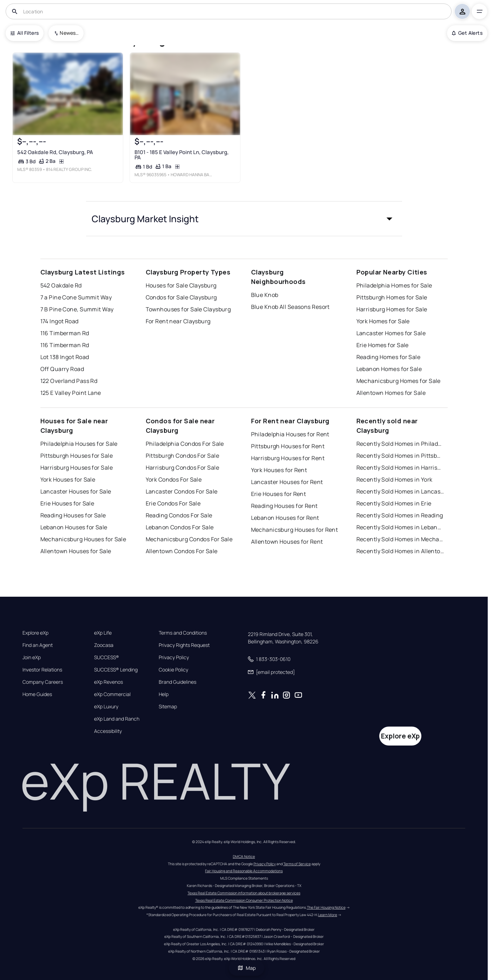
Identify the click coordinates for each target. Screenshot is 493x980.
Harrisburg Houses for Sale (77, 468)
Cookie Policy (173, 670)
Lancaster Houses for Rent (287, 482)
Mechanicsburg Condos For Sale (189, 539)
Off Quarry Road (62, 369)
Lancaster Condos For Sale (182, 491)
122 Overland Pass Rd (69, 381)
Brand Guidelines (178, 682)
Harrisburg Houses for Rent (288, 458)
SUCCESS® (107, 657)
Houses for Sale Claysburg (181, 285)
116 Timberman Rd (65, 333)
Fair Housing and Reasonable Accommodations (244, 871)
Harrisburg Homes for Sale (392, 309)
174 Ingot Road (60, 321)
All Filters (25, 33)
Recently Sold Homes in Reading (400, 515)
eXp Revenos (109, 682)
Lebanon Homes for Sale (389, 369)
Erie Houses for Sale (67, 503)
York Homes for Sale (383, 321)
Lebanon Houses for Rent (285, 518)
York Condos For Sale (174, 479)
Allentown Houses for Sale (76, 551)
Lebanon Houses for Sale (74, 527)
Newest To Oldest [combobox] (69, 33)
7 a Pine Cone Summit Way (76, 297)
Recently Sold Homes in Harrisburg (400, 468)
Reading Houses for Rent (284, 506)
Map (246, 968)
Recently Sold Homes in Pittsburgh (400, 456)
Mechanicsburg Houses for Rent (295, 530)
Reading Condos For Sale (179, 515)
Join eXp (32, 657)
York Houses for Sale (68, 479)
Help (164, 694)
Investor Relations (42, 670)
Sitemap (168, 707)
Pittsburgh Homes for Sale (392, 297)
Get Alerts (467, 33)
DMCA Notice (244, 856)
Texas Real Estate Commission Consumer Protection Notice (244, 900)
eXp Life (103, 633)
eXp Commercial (112, 694)
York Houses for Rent (279, 470)
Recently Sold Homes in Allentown (400, 551)
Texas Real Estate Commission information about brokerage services (244, 893)
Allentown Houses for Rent (287, 542)
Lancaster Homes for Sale (391, 333)
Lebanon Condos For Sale (180, 527)
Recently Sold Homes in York (395, 479)
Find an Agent (38, 645)
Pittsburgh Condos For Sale (182, 456)
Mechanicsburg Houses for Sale (83, 539)
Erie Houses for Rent (279, 494)
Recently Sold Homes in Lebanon (400, 527)
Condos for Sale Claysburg (181, 297)
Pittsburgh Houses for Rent (288, 446)
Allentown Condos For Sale (182, 551)
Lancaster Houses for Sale (76, 491)
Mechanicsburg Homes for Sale (399, 381)
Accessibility (108, 731)
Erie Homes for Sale (383, 345)
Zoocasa (104, 645)
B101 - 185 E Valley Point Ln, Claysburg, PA (181, 154)
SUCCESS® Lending (116, 670)
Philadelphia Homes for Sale (394, 285)
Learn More (328, 915)
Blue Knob (265, 295)
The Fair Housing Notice (326, 907)
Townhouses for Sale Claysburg (188, 309)
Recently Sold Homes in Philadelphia (400, 444)
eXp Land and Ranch (117, 719)
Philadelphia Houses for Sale (79, 444)
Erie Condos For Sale (173, 503)
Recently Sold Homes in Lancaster (400, 491)
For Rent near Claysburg (178, 321)
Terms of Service (297, 864)
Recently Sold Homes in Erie (394, 503)
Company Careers (43, 682)
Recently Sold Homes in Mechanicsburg (400, 539)
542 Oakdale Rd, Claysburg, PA (55, 152)
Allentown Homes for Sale (391, 393)
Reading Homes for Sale (389, 357)
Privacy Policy (174, 657)
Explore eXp (35, 633)
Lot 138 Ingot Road (65, 357)
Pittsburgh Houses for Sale (77, 456)
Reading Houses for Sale (73, 515)
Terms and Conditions (183, 633)
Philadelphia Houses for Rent (290, 434)
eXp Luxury (106, 707)
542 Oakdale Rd (61, 285)
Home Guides (37, 694)
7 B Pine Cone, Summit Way (77, 309)
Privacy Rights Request (184, 645)
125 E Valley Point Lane (71, 393)
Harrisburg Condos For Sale (182, 468)
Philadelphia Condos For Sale (185, 444)
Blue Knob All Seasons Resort (290, 307)
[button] (244, 219)
